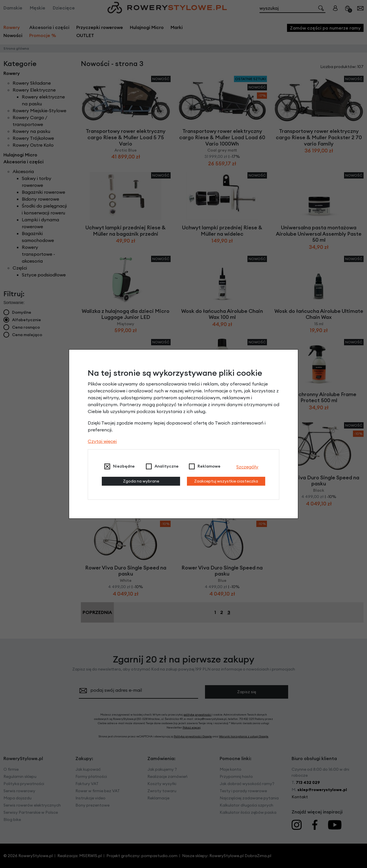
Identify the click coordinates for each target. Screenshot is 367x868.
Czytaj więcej (102, 441)
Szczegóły (247, 467)
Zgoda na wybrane (141, 481)
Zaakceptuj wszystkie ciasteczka (226, 481)
